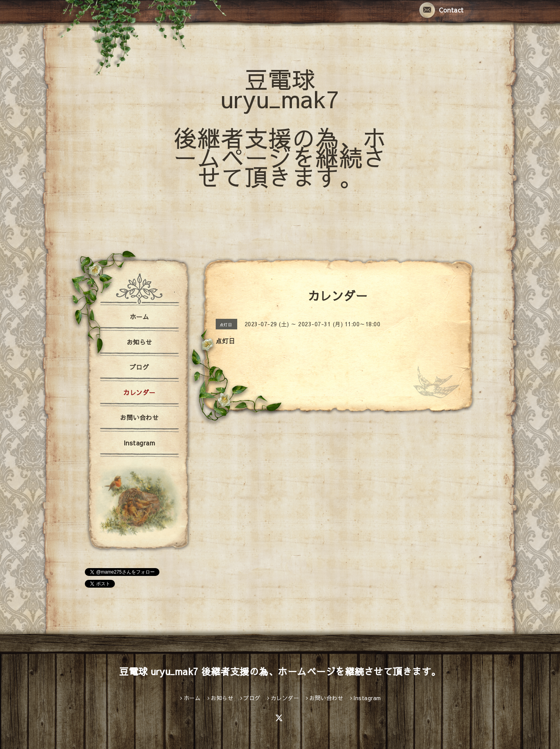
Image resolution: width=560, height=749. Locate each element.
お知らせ (140, 342)
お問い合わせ (139, 417)
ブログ (140, 367)
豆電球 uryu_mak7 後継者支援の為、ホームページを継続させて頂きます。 (280, 128)
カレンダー (139, 392)
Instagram (140, 443)
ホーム (140, 316)
